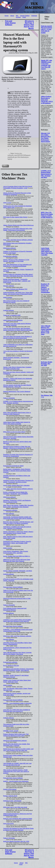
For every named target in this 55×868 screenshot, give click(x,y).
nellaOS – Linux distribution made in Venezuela (17, 703)
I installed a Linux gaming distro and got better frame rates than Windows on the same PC (17, 620)
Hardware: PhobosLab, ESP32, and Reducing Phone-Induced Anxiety (17, 501)
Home (7, 16)
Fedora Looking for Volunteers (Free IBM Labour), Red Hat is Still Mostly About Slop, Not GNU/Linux (18, 275)
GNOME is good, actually (11, 731)
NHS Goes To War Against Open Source (15, 217)
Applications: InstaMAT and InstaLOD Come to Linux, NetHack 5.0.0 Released (17, 527)
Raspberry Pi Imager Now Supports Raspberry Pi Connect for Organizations (45, 288)
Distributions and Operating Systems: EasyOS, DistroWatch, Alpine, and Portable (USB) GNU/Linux (17, 543)
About (12, 16)
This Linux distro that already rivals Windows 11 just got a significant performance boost (18, 337)
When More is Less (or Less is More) (14, 432)
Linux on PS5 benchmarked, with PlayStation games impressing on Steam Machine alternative (18, 329)
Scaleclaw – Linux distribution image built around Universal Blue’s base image (18, 630)
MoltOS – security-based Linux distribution (16, 781)
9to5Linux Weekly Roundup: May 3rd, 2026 (47, 364)
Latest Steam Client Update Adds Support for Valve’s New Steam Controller (47, 251)
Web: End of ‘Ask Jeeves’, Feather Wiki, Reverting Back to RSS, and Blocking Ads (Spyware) (18, 506)
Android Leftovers (9, 310)
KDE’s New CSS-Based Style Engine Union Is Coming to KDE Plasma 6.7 (47, 215)
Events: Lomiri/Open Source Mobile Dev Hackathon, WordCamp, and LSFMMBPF (16, 493)
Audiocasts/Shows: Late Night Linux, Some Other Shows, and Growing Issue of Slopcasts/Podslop (18, 293)
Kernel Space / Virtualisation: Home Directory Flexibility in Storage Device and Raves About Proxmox (17, 471)
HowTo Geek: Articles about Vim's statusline (16, 485)
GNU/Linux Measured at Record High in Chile (17, 598)
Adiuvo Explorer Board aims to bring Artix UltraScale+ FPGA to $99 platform (47, 100)
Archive (18, 17)
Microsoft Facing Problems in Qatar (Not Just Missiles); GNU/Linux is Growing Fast (17, 447)
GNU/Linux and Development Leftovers (15, 741)
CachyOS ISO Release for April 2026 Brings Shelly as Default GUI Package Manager (18, 829)
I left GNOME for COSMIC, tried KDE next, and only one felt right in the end (17, 764)
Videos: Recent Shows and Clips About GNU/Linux (18, 225)
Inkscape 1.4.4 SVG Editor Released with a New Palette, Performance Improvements (46, 137)
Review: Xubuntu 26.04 (10, 796)
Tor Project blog (46, 392)
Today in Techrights (9, 398)
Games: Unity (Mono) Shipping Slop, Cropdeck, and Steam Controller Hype (18, 368)
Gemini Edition (25, 16)
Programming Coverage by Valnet (13, 466)
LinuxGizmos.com (47, 23)
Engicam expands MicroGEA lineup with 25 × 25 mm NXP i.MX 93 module (47, 29)
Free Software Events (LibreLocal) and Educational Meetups (15, 609)
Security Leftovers (9, 286)
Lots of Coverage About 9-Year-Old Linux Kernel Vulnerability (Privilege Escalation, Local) (18, 187)
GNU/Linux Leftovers (10, 248)
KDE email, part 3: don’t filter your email (15, 807)
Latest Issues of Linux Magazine (13, 320)
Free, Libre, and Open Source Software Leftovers (18, 240)
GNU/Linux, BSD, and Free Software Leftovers (17, 636)
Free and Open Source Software (10, 23)
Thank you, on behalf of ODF (12, 315)
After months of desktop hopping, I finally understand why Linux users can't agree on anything (16, 771)
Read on (5, 166)
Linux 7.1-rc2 (7, 203)
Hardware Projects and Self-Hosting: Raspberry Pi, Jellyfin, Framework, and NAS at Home (18, 481)
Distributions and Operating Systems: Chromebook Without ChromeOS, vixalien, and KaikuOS (18, 670)
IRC (17, 16)
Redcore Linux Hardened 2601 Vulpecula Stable (18, 819)
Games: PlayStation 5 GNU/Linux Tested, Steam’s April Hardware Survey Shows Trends (18, 532)
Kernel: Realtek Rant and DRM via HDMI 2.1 (17, 556)
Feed (24, 17)
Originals (34, 16)
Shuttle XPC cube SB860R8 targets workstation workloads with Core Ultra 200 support (47, 65)
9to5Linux (44, 130)
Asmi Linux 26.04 (8, 824)
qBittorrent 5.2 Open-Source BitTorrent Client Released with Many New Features (17, 560)
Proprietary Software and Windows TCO (15, 289)
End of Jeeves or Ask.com (11, 665)
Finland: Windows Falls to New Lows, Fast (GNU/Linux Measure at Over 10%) (16, 735)
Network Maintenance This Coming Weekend (17, 391)
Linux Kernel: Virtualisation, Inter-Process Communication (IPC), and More (16, 552)
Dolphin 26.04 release (10, 789)
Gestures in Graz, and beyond (12, 801)
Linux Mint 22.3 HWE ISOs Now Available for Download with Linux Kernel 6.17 (17, 711)
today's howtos (8, 297)
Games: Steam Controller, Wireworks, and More (18, 571)
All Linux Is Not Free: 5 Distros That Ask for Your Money (29, 25)
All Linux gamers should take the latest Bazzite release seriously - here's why (17, 386)
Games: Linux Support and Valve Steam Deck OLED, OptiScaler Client (17, 681)
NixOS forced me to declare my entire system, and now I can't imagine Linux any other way (18, 750)
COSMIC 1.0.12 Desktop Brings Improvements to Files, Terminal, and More (46, 174)
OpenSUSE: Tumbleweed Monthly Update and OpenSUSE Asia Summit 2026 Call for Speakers (18, 518)
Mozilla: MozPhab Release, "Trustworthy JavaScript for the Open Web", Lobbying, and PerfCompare (17, 281)
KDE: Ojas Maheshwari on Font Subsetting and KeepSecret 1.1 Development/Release (17, 265)
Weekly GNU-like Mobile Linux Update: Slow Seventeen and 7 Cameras (17, 745)
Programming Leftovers (10, 256)
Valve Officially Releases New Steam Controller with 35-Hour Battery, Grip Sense (46, 330)
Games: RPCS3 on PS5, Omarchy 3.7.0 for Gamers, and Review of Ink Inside (16, 260)
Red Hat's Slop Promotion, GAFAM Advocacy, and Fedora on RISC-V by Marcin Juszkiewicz (18, 523)
